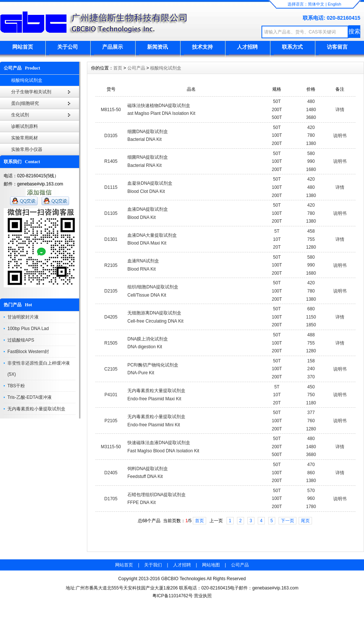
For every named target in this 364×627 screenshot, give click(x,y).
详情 (340, 110)
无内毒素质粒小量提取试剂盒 (36, 409)
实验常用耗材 (25, 138)
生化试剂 (20, 115)
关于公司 (68, 47)
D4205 (111, 317)
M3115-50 (111, 447)
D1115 (111, 187)
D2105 (111, 291)
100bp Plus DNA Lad (28, 329)
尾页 (305, 521)
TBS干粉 (16, 386)
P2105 (111, 421)
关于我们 (153, 565)
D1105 (111, 213)
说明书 (340, 136)
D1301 (111, 239)
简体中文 (316, 4)
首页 (118, 68)
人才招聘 (247, 47)
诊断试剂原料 (25, 126)
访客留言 (337, 47)
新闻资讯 (157, 47)
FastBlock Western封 (28, 352)
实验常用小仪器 (27, 149)
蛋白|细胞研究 (25, 103)
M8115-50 (111, 110)
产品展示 (113, 47)
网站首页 (23, 47)
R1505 (111, 343)
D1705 (111, 499)
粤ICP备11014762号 (173, 596)
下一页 (287, 521)
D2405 (111, 473)
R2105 (111, 265)
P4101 (111, 395)
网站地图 (211, 565)
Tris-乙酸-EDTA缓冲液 (30, 397)
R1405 (111, 161)
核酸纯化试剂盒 (27, 80)
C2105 (111, 369)
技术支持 (202, 47)
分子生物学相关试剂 (31, 92)
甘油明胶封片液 (23, 317)
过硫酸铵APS (21, 340)
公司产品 (136, 68)
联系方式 (292, 47)
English (334, 4)
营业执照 (203, 596)
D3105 (111, 136)
